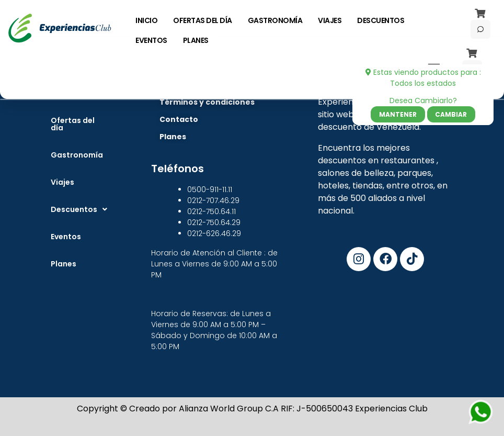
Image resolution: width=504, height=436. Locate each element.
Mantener (398, 114)
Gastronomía (77, 155)
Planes (64, 264)
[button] (79, 209)
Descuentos (79, 209)
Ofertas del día (73, 124)
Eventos (66, 237)
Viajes (62, 182)
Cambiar (451, 114)
